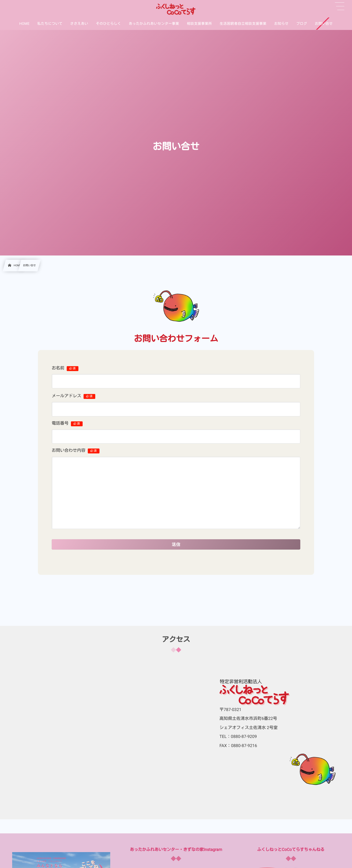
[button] (340, 6)
